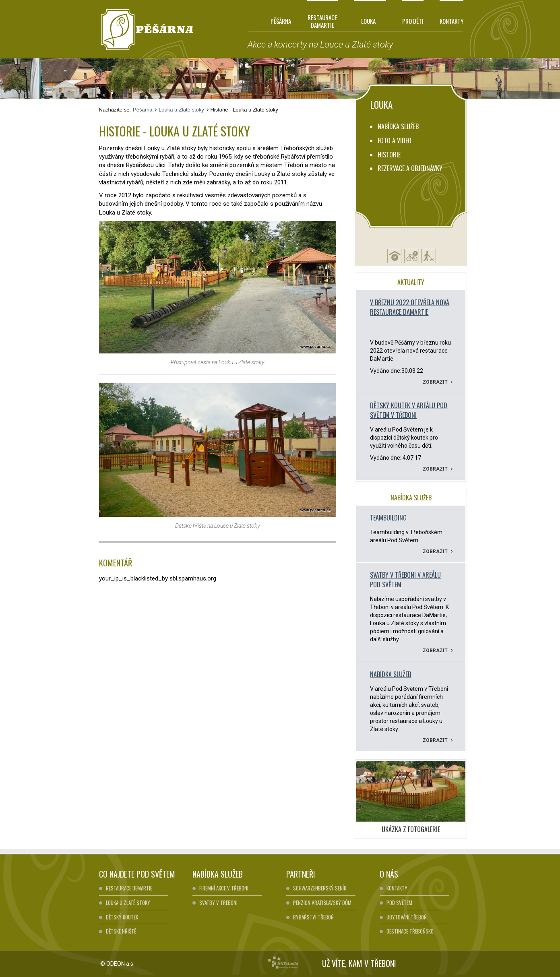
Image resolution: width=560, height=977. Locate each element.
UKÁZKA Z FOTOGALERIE (411, 829)
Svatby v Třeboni (218, 903)
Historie (389, 155)
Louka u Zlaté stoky (181, 110)
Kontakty (452, 21)
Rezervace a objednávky (410, 168)
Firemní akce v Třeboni (224, 888)
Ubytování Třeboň (407, 917)
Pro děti (413, 21)
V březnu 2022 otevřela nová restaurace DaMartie (410, 307)
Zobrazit (438, 382)
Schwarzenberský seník (320, 888)
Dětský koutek (122, 917)
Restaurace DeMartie (129, 888)
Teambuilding (388, 518)
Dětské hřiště (121, 931)
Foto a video (395, 140)
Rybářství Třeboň (313, 917)
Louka (365, 21)
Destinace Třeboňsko (410, 931)
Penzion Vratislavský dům (322, 903)
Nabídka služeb (398, 126)
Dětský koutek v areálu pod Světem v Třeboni (409, 410)
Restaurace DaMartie (322, 21)
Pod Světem (399, 903)
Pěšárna (281, 21)
